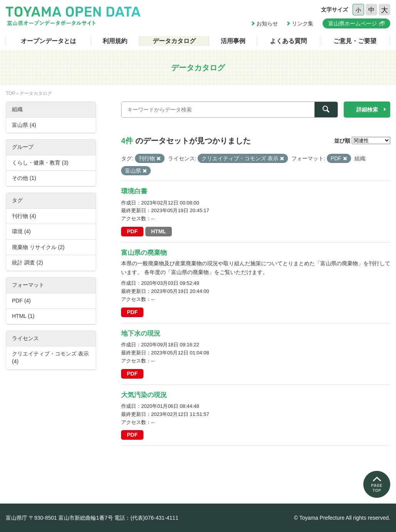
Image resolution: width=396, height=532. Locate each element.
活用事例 (233, 41)
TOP (10, 93)
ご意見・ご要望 (355, 41)
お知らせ (267, 23)
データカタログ (174, 41)
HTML (159, 231)
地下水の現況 (141, 333)
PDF (132, 231)
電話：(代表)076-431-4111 (146, 518)
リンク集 (303, 23)
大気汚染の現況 (144, 395)
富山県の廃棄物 (144, 253)
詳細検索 (367, 110)
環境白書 (134, 191)
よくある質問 (288, 41)
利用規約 (115, 41)
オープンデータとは (48, 41)
